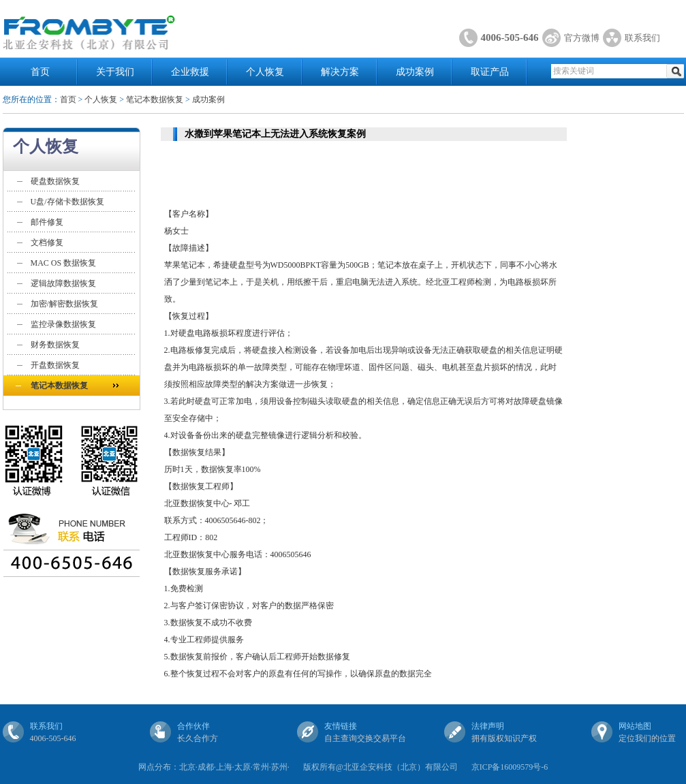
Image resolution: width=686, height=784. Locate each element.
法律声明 (488, 726)
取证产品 (490, 72)
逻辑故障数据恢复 (63, 283)
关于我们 (115, 72)
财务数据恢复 (55, 345)
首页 (40, 72)
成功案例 (415, 72)
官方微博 (582, 38)
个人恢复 (265, 72)
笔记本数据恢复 (155, 99)
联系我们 (642, 38)
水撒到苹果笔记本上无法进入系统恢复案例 (275, 134)
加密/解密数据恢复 (64, 304)
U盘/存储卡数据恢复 (67, 202)
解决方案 (340, 72)
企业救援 (190, 72)
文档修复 (47, 242)
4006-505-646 (510, 37)
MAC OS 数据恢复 (64, 263)
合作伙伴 (193, 726)
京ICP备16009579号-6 (510, 767)
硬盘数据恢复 (55, 181)
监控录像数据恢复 (63, 324)
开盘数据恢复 (55, 365)
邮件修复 (47, 222)
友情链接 (341, 726)
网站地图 (635, 726)
